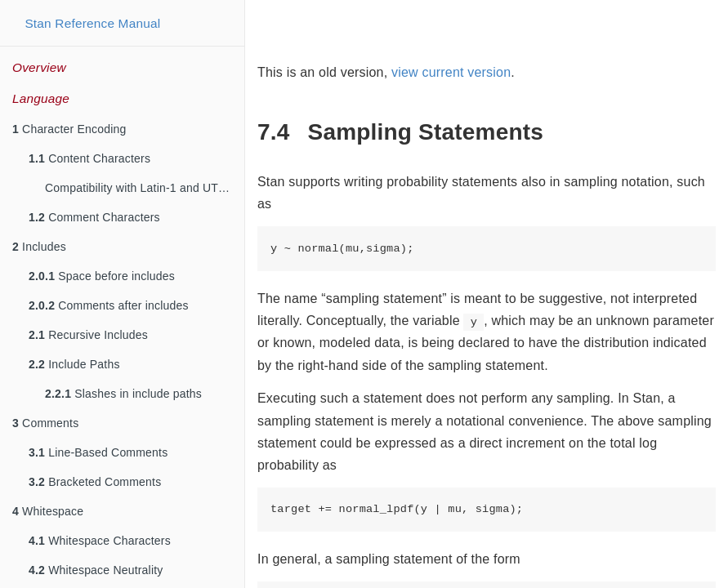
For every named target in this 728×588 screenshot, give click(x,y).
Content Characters (89, 158)
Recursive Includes (88, 335)
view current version (451, 72)
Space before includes (102, 276)
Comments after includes (109, 305)
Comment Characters (94, 217)
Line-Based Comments (98, 452)
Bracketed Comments (95, 482)
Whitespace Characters (100, 541)
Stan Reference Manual (92, 23)
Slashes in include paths (123, 394)
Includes (39, 247)
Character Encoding (69, 129)
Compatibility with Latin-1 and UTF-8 (141, 188)
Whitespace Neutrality (96, 570)
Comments (45, 423)
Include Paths (74, 364)
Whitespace (48, 511)
